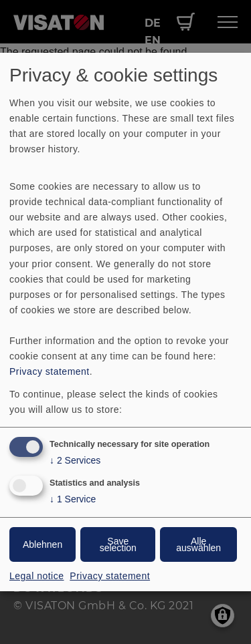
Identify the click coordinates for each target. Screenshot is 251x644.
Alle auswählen (198, 544)
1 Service (73, 499)
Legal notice (37, 576)
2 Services (75, 461)
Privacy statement (50, 371)
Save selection (118, 544)
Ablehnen (43, 544)
